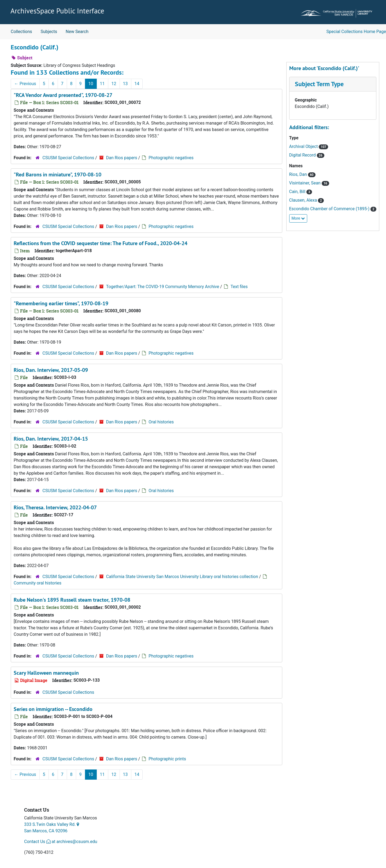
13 (125, 84)
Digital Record (303, 155)
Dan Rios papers (122, 158)
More (298, 218)
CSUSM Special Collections (68, 158)
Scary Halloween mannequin (46, 673)
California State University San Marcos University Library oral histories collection (182, 577)
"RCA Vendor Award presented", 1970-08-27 (63, 95)
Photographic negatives (171, 158)
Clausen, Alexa (304, 200)
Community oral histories (38, 583)
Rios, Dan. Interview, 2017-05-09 (51, 370)
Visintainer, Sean (305, 183)
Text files (239, 287)
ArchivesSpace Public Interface (57, 11)
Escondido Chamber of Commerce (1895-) (330, 209)
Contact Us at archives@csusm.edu (61, 842)
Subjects (49, 32)
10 (91, 84)
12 (114, 84)
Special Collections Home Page (356, 32)
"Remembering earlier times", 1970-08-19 (61, 303)
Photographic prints (167, 759)
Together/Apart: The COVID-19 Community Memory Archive (163, 287)
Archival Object (304, 146)
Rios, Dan (299, 174)
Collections (21, 32)
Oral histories (161, 422)
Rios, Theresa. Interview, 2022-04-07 (55, 507)
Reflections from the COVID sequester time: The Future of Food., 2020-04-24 (101, 243)
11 (102, 84)
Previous (25, 84)
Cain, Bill (298, 192)
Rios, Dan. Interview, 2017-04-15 (51, 439)
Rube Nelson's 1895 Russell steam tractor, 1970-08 (72, 600)
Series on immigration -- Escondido (53, 709)
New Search (77, 32)
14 (137, 84)
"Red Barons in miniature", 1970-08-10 (57, 175)
